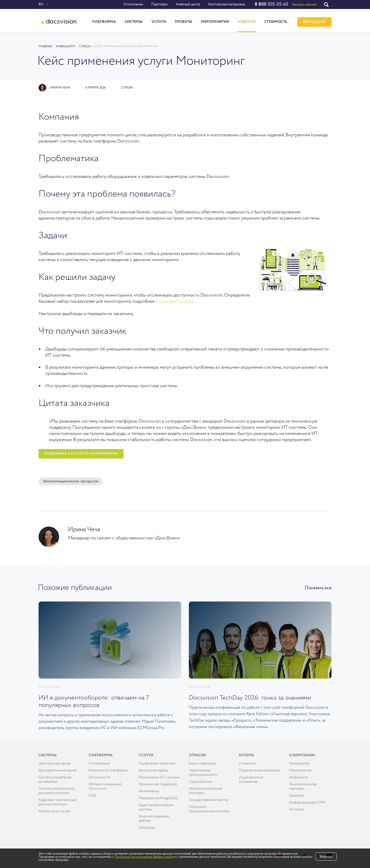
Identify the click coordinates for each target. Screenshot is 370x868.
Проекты (183, 22)
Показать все (318, 588)
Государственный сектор (209, 800)
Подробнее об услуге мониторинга (81, 454)
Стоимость (276, 22)
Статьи (85, 46)
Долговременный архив (58, 770)
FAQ (92, 796)
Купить (246, 755)
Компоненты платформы (108, 770)
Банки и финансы (203, 764)
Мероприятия (215, 22)
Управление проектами (157, 764)
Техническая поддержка (158, 784)
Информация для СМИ (307, 803)
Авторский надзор (154, 770)
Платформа (104, 22)
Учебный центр (188, 4)
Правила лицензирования (260, 770)
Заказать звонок (304, 5)
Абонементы (149, 791)
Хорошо (326, 857)
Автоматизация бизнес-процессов (71, 481)
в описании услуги (174, 301)
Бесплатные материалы (227, 4)
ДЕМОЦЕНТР (314, 22)
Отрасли (197, 755)
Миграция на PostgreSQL (159, 798)
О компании (133, 4)
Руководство (299, 764)
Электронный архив (54, 764)
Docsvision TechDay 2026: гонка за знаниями (250, 698)
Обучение (147, 828)
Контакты (297, 809)
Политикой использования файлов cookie (144, 857)
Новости (247, 22)
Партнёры (159, 4)
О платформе (99, 764)
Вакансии (297, 796)
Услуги (159, 22)
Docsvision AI (100, 777)
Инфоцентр (66, 46)
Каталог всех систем (55, 811)
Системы (134, 22)
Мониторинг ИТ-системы (159, 777)
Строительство (201, 782)
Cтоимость (248, 764)
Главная (45, 46)
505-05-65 (271, 4)
